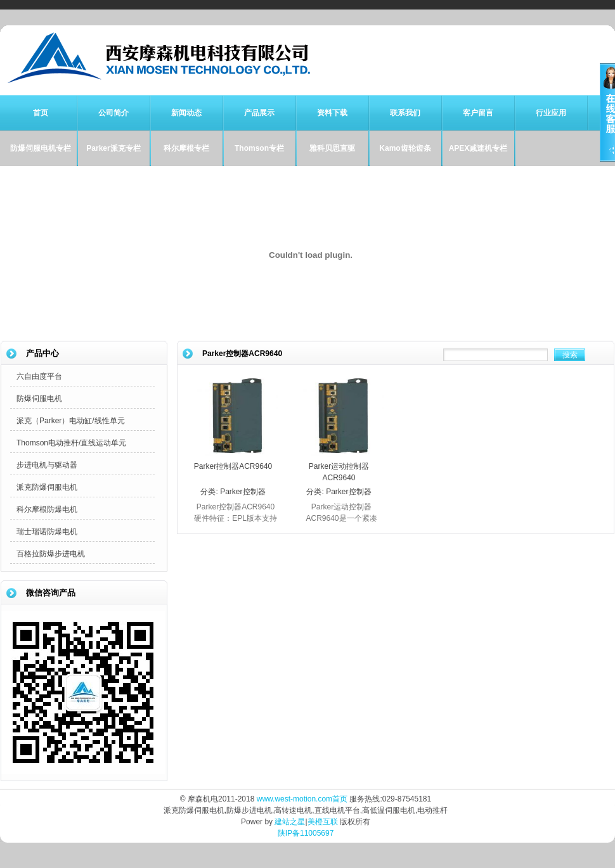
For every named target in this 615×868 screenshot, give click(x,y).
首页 (41, 113)
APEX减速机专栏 (478, 148)
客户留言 (478, 113)
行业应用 (551, 113)
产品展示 (259, 113)
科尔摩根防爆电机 (47, 509)
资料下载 (332, 113)
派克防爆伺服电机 (47, 487)
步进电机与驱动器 (47, 465)
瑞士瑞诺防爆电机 (47, 532)
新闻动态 (186, 113)
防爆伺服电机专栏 (41, 148)
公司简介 (113, 113)
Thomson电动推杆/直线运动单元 (71, 443)
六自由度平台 (39, 376)
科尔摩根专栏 (186, 148)
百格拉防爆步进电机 (51, 554)
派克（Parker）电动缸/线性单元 (71, 421)
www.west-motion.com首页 (302, 799)
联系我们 (405, 113)
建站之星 (290, 822)
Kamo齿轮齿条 (405, 148)
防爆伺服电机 (39, 399)
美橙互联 (323, 822)
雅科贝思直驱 (332, 148)
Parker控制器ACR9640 (233, 466)
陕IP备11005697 (306, 833)
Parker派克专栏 (113, 148)
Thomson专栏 (259, 148)
